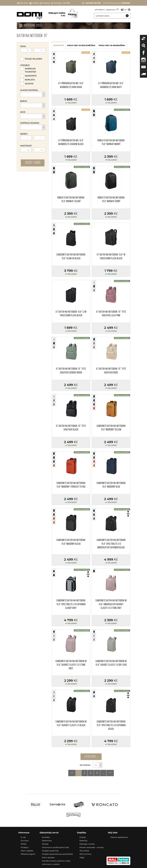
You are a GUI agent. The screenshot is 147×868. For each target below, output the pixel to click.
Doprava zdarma (30, 123)
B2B (66, 3)
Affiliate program (28, 854)
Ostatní (29, 84)
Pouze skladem (34, 59)
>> (110, 773)
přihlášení (100, 10)
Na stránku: (85, 765)
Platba (34, 3)
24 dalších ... (91, 757)
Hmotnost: (26, 146)
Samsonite (31, 76)
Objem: (24, 134)
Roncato (30, 80)
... (103, 773)
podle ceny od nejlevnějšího (81, 46)
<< (72, 773)
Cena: (23, 46)
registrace (111, 10)
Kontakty (57, 3)
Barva (24, 101)
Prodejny (45, 3)
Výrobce (25, 65)
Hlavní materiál (29, 90)
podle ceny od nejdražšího (112, 46)
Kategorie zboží (33, 26)
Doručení (23, 3)
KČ (122, 10)
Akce (23, 112)
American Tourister (30, 70)
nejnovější (59, 46)
